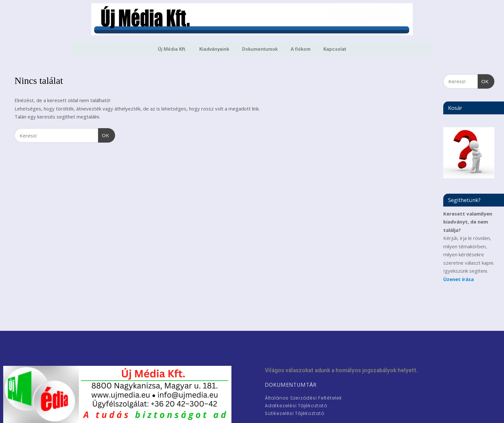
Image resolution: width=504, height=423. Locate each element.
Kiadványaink (214, 49)
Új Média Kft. (172, 49)
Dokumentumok (260, 49)
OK (104, 133)
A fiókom (301, 49)
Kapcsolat (335, 49)
